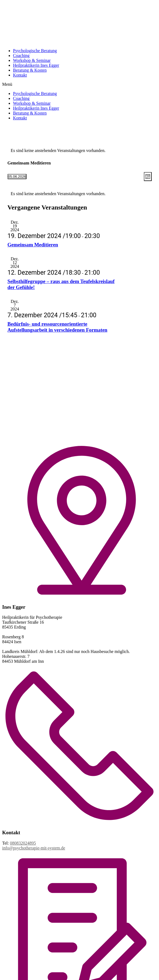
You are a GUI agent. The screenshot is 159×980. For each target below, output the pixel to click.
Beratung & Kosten (30, 70)
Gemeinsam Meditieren (33, 245)
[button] (79, 84)
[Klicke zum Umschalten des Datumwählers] (17, 177)
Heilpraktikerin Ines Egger (36, 65)
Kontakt (20, 75)
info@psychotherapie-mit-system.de (34, 848)
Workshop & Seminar (32, 60)
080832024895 (23, 843)
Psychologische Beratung (35, 51)
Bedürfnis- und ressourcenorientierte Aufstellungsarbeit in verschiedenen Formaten (57, 327)
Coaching (21, 55)
